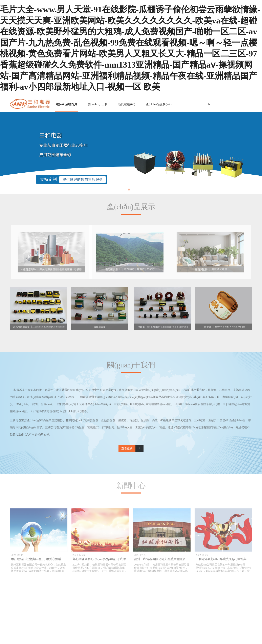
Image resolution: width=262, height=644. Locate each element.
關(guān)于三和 (98, 104)
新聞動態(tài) (127, 104)
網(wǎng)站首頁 (67, 104)
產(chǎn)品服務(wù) (159, 104)
